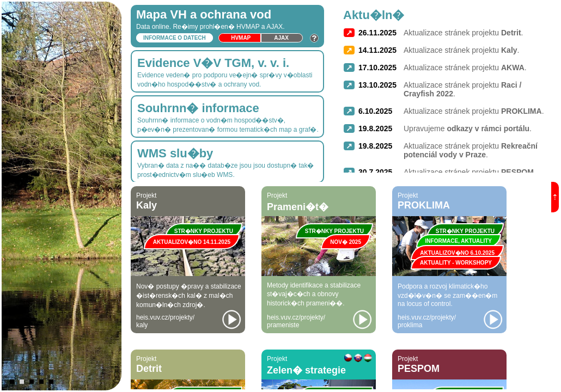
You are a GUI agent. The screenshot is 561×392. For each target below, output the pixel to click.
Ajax (281, 38)
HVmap (241, 38)
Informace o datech (175, 38)
